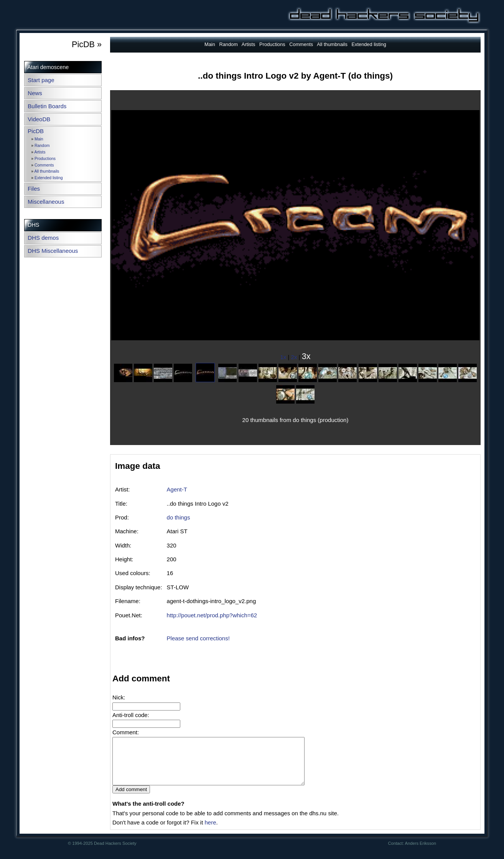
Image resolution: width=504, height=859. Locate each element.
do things (179, 517)
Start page (41, 80)
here (210, 832)
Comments (44, 165)
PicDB (36, 131)
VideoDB (39, 119)
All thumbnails (47, 171)
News (35, 93)
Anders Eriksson (421, 852)
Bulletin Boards (47, 106)
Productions (45, 159)
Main (39, 139)
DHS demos (43, 238)
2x (294, 357)
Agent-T (177, 489)
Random (42, 146)
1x (283, 357)
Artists (40, 152)
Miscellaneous (46, 202)
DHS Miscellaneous (53, 251)
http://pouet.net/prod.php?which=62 (212, 615)
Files (34, 189)
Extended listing (49, 178)
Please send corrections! (198, 638)
